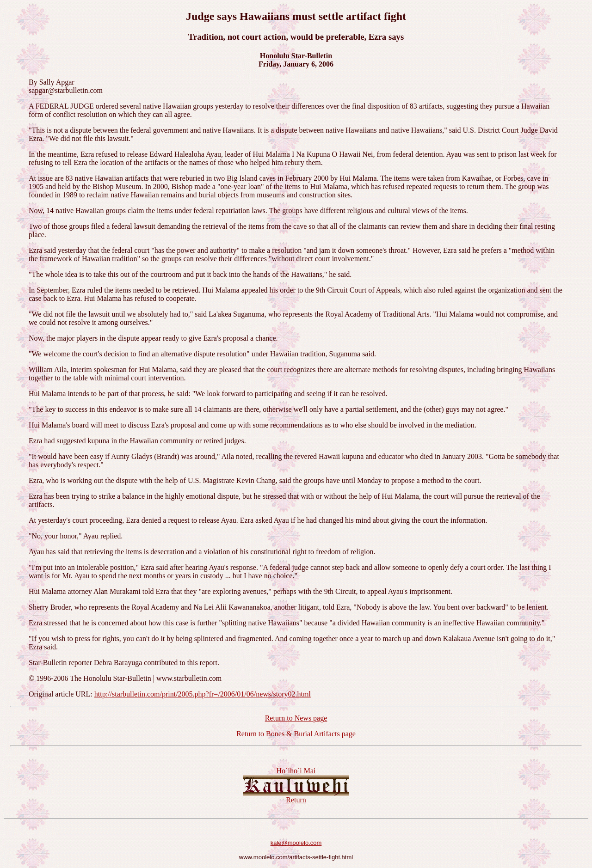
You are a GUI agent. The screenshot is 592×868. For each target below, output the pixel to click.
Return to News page (296, 718)
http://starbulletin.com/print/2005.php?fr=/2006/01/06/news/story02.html (203, 694)
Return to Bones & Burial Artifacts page (296, 734)
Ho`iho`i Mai (296, 771)
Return (296, 800)
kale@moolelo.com (296, 843)
